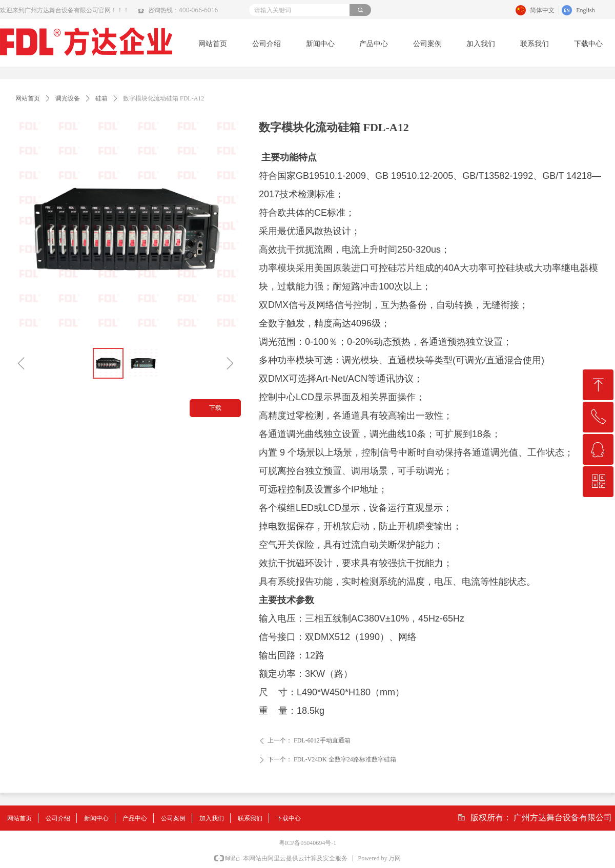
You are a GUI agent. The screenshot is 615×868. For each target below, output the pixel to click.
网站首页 (28, 98)
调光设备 (68, 98)
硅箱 (101, 98)
